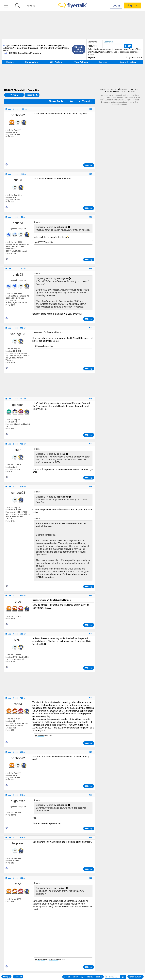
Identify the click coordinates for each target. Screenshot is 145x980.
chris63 (18, 223)
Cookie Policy (133, 89)
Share (18, 977)
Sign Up (132, 6)
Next (90, 977)
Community (32, 62)
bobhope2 (18, 115)
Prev (76, 977)
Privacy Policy (97, 52)
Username (92, 42)
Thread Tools (56, 101)
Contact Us (105, 89)
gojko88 (18, 405)
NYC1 (18, 640)
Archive (113, 89)
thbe (18, 602)
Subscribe (32, 95)
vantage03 (18, 334)
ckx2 (18, 450)
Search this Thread (80, 101)
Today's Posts (81, 62)
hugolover (18, 801)
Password (92, 46)
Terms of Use (135, 49)
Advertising (122, 89)
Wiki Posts (56, 62)
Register (92, 57)
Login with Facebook (79, 49)
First (67, 977)
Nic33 (18, 180)
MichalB (41, 346)
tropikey (18, 843)
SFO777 (41, 242)
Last (99, 977)
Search (103, 62)
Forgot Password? (134, 57)
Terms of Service (127, 92)
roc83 (18, 704)
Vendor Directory (128, 62)
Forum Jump (136, 977)
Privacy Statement (112, 92)
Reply (14, 95)
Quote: (37, 222)
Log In (116, 6)
